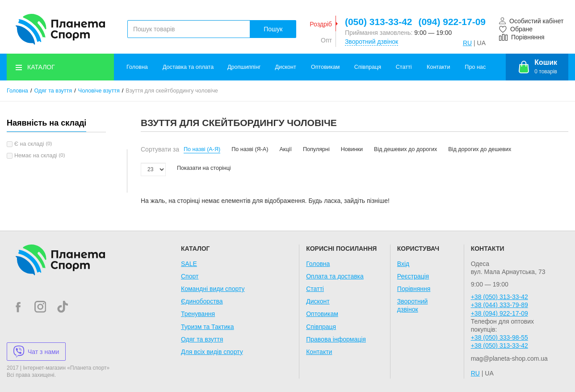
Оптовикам (325, 67)
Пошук (273, 29)
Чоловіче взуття (99, 91)
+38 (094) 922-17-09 (499, 313)
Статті (404, 67)
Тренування (198, 314)
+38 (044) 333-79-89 (499, 305)
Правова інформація (336, 339)
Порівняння (414, 289)
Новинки (352, 149)
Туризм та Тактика (208, 327)
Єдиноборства (202, 301)
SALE (189, 264)
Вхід (403, 264)
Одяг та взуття (53, 91)
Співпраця (368, 67)
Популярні (316, 149)
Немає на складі (36, 156)
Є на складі (29, 144)
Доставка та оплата (188, 67)
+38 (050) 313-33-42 (499, 297)
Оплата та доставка (335, 276)
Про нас (475, 67)
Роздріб (321, 24)
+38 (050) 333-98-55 (499, 337)
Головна (137, 67)
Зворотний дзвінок (371, 42)
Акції (285, 149)
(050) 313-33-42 (379, 22)
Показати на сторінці (204, 168)
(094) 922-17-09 (452, 22)
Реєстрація (413, 276)
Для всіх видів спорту (212, 352)
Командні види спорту (213, 289)
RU (467, 43)
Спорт (190, 276)
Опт (326, 40)
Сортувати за (160, 149)
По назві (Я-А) (250, 149)
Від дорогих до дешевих (480, 149)
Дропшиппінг (244, 67)
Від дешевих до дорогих (405, 149)
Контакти (438, 67)
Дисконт (286, 67)
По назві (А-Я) (202, 149)
